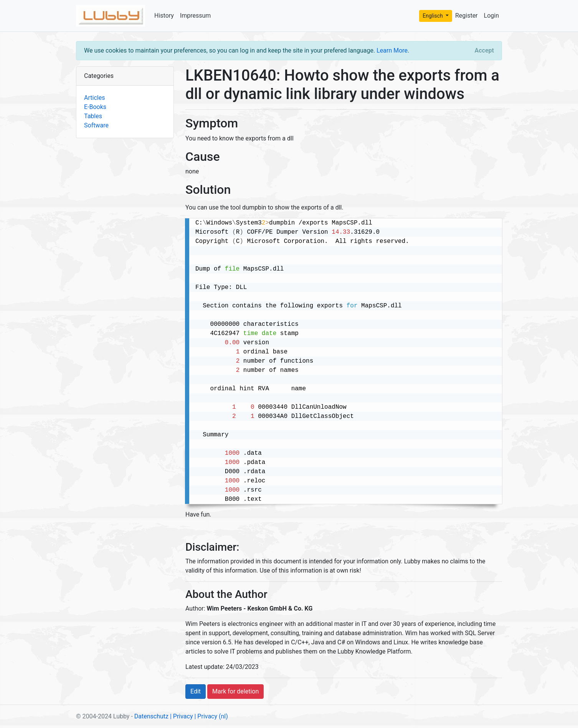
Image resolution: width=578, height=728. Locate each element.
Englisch (433, 16)
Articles (94, 98)
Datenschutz (151, 716)
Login (491, 16)
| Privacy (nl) (211, 716)
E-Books (95, 107)
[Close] (484, 51)
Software (96, 125)
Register (467, 16)
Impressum (196, 16)
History (164, 16)
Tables (93, 116)
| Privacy (182, 716)
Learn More (392, 50)
